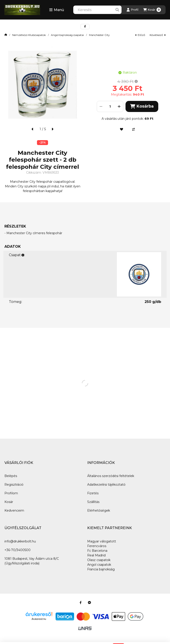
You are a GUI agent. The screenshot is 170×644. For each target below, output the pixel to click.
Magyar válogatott (102, 541)
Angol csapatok (99, 565)
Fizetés (93, 493)
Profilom (11, 493)
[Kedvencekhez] (122, 129)
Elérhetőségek (99, 510)
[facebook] (85, 27)
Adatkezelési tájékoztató (106, 485)
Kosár (9, 502)
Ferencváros (97, 546)
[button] (57, 10)
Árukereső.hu (39, 619)
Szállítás (93, 502)
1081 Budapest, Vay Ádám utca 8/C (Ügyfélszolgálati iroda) (32, 561)
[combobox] (97, 10)
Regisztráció (14, 485)
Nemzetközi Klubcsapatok (29, 35)
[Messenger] (89, 603)
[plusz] (119, 106)
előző (140, 35)
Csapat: (17, 255)
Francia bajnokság (101, 569)
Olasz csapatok (99, 560)
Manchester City (99, 35)
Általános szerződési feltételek (111, 476)
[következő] (52, 129)
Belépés (11, 476)
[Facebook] (81, 603)
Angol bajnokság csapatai (67, 35)
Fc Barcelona (97, 551)
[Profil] (132, 10)
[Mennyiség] (110, 106)
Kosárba (142, 106)
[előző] (33, 129)
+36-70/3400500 (17, 550)
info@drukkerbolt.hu (20, 541)
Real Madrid (96, 555)
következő (158, 35)
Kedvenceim (14, 510)
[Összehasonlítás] (133, 129)
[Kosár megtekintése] (152, 10)
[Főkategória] (6, 35)
